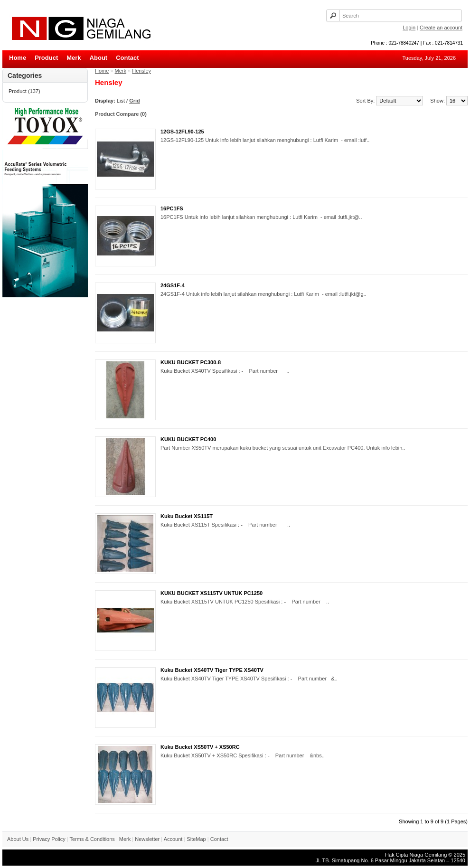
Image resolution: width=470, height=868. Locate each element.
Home (18, 58)
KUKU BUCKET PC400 (188, 439)
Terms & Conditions (92, 839)
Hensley (141, 71)
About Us (18, 839)
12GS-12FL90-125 (182, 132)
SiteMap (196, 839)
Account (173, 839)
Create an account (441, 28)
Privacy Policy (49, 839)
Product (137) (24, 91)
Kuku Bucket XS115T (187, 516)
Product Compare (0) (121, 114)
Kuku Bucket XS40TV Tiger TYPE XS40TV (212, 670)
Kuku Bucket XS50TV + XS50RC (200, 747)
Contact (127, 58)
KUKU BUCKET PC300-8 (191, 362)
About (99, 58)
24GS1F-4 (173, 285)
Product (46, 58)
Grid (135, 101)
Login (409, 28)
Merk (74, 58)
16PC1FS (172, 208)
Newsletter (147, 839)
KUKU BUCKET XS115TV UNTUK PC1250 (211, 593)
